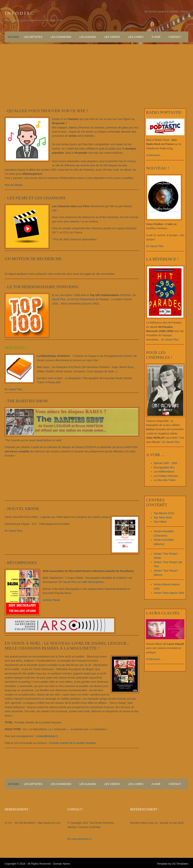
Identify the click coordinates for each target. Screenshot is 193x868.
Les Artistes (33, 36)
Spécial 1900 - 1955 (166, 463)
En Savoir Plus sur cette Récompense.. (82, 581)
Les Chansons (61, 36)
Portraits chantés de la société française (72, 742)
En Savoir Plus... (14, 389)
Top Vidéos (161, 521)
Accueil (14, 36)
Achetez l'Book (51, 599)
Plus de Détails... (14, 184)
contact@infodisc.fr (47, 735)
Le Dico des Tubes (165, 480)
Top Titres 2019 (163, 517)
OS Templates (180, 862)
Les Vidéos (112, 36)
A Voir (156, 36)
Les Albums (88, 36)
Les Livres (136, 36)
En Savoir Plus (155, 246)
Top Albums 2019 (164, 513)
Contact (175, 36)
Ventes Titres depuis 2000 (169, 593)
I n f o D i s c (19, 13)
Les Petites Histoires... (167, 476)
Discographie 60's (165, 467)
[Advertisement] (96, 70)
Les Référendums (165, 471)
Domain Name (61, 862)
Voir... (55, 210)
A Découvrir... (154, 155)
